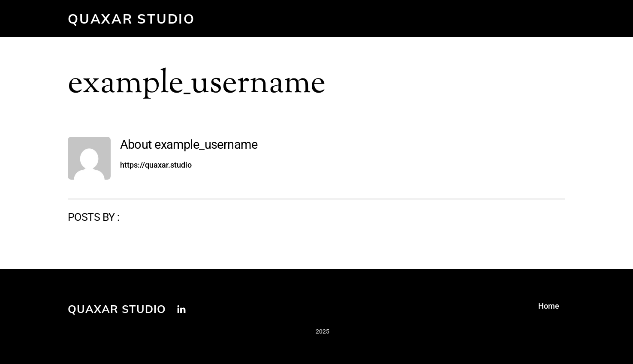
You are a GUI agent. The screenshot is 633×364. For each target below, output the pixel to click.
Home (549, 306)
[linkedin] (181, 308)
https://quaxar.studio (156, 165)
